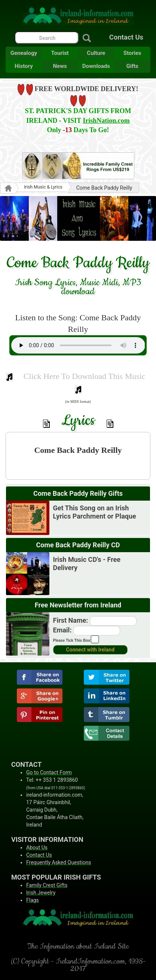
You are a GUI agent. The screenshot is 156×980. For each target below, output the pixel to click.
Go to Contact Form (49, 772)
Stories (132, 53)
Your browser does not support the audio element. (78, 345)
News (60, 66)
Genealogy (24, 53)
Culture (96, 53)
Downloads (96, 66)
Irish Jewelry (41, 893)
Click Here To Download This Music (85, 376)
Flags (33, 900)
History (24, 66)
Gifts (132, 66)
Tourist (60, 53)
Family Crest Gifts (47, 885)
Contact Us (126, 37)
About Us (37, 847)
